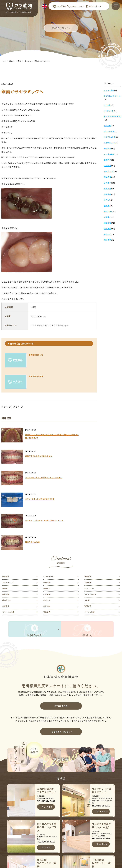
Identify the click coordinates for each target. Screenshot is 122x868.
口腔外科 (48, 526)
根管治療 (7, 512)
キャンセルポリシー (67, 854)
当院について (65, 822)
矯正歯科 (7, 491)
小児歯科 (48, 512)
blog (11, 61)
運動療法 (48, 533)
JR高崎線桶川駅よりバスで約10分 (31, 859)
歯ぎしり (48, 519)
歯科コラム (102, 822)
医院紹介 (63, 833)
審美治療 (28, 61)
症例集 (19, 61)
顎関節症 (89, 526)
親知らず (48, 505)
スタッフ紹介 (65, 829)
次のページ (20, 385)
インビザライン (51, 491)
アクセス (63, 849)
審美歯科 (89, 491)
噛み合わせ (8, 519)
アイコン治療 (91, 533)
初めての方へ (92, 6)
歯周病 (6, 505)
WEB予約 (59, 6)
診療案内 (63, 837)
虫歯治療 (48, 498)
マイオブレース (92, 512)
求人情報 (101, 826)
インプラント (91, 505)
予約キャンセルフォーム (106, 835)
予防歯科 (89, 498)
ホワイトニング (10, 498)
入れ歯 (88, 519)
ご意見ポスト (104, 829)
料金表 (62, 845)
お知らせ (101, 818)
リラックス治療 (10, 533)
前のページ (7, 385)
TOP (4, 61)
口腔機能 (7, 526)
